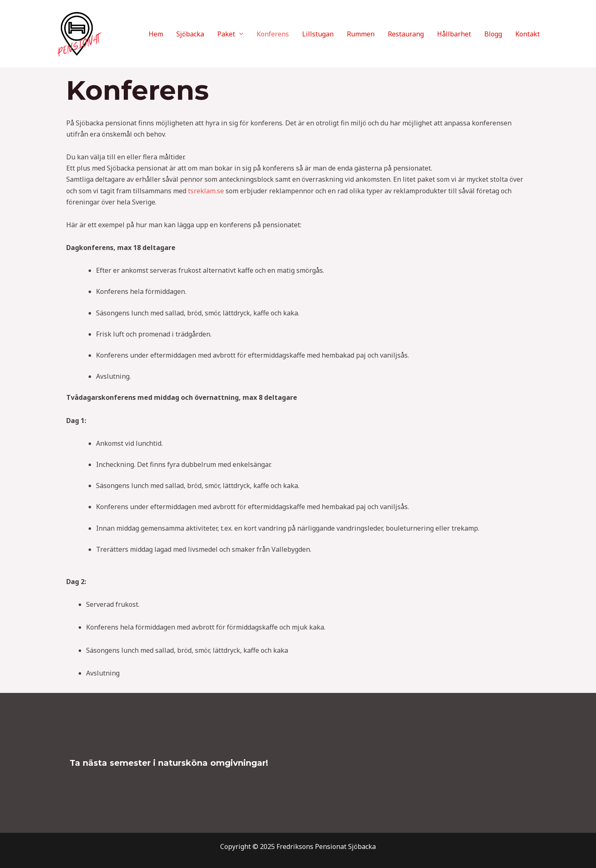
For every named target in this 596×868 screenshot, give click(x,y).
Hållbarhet (454, 34)
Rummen (361, 34)
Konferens (273, 34)
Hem (156, 34)
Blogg (493, 34)
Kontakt (528, 34)
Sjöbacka (190, 34)
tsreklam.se (206, 191)
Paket (226, 34)
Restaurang (406, 34)
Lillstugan (318, 34)
